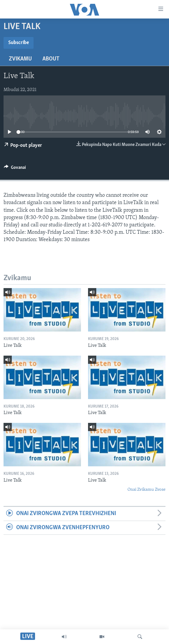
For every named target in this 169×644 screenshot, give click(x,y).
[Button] (15, 169)
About (51, 59)
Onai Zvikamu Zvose (146, 490)
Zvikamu (20, 59)
